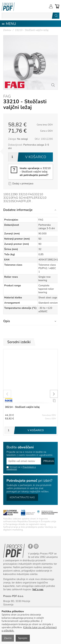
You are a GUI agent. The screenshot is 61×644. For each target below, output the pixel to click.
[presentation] (7, 394)
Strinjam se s (14, 467)
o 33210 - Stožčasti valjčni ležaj (35, 172)
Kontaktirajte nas (22, 497)
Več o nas (38, 589)
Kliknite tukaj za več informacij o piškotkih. (29, 629)
